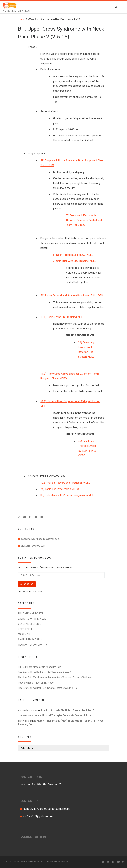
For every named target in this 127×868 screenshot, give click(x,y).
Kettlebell (25, 629)
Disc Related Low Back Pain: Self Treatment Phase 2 (45, 673)
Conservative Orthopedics (28, 862)
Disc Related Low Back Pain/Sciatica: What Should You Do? (48, 688)
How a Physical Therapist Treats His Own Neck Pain (63, 716)
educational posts (31, 614)
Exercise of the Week (32, 619)
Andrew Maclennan (28, 710)
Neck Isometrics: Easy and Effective (36, 683)
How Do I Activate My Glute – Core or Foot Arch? (68, 710)
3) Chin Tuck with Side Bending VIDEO (75, 261)
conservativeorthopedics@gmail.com (40, 539)
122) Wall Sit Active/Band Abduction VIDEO (65, 483)
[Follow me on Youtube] (36, 517)
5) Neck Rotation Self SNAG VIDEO (73, 255)
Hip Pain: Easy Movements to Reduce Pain (40, 667)
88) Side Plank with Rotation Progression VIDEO (68, 495)
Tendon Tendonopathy (33, 645)
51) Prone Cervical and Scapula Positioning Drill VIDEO (72, 295)
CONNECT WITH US (34, 837)
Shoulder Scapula (31, 640)
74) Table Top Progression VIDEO (60, 489)
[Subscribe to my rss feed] (19, 517)
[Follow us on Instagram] (41, 517)
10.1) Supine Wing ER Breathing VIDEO (63, 317)
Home (21, 19)
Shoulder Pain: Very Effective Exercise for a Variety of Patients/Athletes (55, 678)
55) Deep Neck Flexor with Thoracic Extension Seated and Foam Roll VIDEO (84, 220)
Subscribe (27, 584)
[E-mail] (25, 517)
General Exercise (30, 624)
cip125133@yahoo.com (33, 546)
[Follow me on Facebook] (30, 517)
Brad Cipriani (24, 721)
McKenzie (24, 635)
